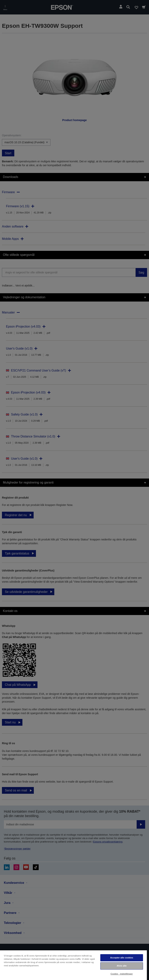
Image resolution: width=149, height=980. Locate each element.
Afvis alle (122, 966)
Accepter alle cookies (122, 958)
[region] (73, 965)
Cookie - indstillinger (122, 974)
